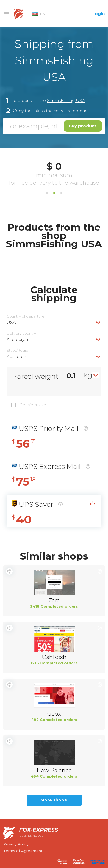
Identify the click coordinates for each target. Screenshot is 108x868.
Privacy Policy (16, 844)
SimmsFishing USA (66, 100)
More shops (54, 800)
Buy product (82, 126)
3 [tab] (61, 193)
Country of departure (26, 316)
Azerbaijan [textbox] (17, 339)
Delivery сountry (21, 333)
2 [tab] (54, 193)
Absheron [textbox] (16, 356)
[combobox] (54, 322)
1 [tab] (47, 193)
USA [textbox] (11, 322)
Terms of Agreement (23, 851)
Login (99, 14)
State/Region (19, 350)
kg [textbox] (88, 375)
